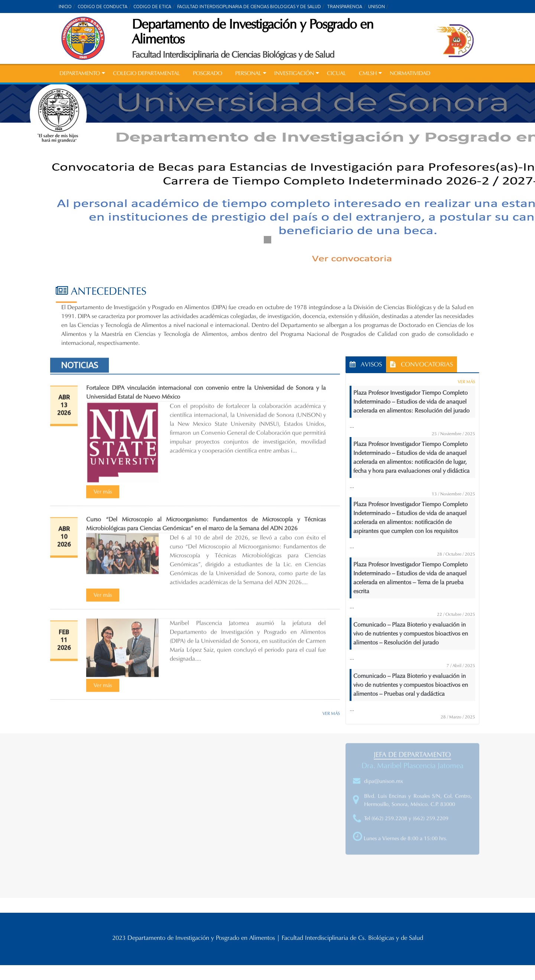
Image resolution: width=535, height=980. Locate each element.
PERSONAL (248, 73)
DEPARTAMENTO (80, 73)
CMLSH (368, 73)
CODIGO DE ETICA (152, 7)
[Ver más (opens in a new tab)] (103, 494)
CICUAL (336, 73)
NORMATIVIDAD (410, 73)
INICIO (65, 7)
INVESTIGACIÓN (294, 73)
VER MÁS (331, 716)
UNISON (377, 7)
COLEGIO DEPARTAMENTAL (146, 73)
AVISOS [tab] (366, 364)
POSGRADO (207, 73)
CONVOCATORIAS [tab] (421, 364)
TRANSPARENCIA (345, 7)
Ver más (103, 494)
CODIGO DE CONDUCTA (103, 7)
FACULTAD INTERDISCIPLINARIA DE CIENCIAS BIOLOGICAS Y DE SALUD (249, 7)
